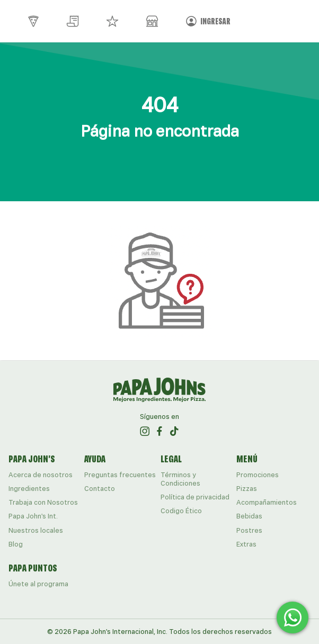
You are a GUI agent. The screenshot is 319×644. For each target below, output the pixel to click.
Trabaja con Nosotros (43, 502)
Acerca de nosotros (41, 475)
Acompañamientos (267, 502)
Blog (16, 544)
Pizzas (247, 489)
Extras (246, 544)
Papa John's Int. (33, 516)
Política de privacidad (195, 497)
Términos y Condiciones (180, 479)
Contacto (100, 489)
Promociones (258, 475)
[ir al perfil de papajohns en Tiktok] (174, 431)
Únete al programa (38, 584)
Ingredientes (29, 489)
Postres (249, 530)
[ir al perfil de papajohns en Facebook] (159, 431)
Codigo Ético (181, 511)
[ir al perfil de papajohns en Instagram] (145, 431)
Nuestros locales (36, 530)
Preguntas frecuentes (120, 475)
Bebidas (249, 516)
